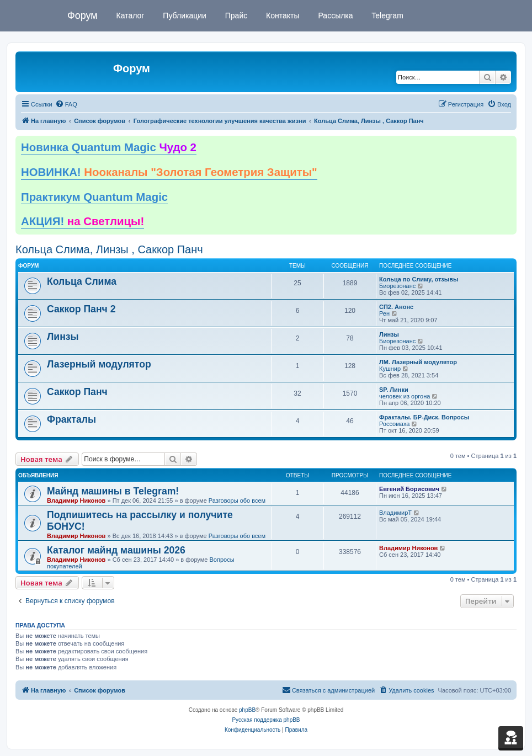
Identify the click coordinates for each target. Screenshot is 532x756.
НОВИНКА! (169, 172)
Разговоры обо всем (237, 501)
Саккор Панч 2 (81, 309)
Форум (83, 15)
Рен (384, 313)
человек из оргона (405, 396)
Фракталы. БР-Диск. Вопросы (424, 417)
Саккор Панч (77, 392)
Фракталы (71, 419)
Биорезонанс (397, 286)
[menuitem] (66, 104)
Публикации (183, 15)
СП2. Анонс (396, 307)
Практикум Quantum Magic (94, 197)
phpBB (247, 710)
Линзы (63, 337)
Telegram (387, 15)
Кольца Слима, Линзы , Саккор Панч (109, 249)
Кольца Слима (82, 281)
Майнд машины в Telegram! (113, 491)
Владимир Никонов (76, 501)
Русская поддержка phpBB (266, 720)
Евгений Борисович (409, 489)
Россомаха (394, 424)
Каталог (129, 15)
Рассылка (335, 15)
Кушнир (390, 369)
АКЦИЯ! (83, 221)
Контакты (281, 15)
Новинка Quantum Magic (109, 147)
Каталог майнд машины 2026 (116, 550)
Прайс (235, 15)
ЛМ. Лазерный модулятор (418, 362)
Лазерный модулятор (99, 364)
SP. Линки (394, 390)
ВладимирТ (395, 513)
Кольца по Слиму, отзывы (419, 279)
